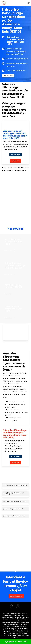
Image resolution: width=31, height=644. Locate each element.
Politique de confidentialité (14, 615)
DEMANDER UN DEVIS (16, 596)
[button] (29, 3)
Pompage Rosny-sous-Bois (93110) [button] (15, 485)
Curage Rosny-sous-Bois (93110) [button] (14, 501)
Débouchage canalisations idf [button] (13, 509)
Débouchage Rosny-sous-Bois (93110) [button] (14, 493)
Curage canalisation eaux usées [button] (14, 516)
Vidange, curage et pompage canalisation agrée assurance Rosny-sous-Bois (14, 110)
